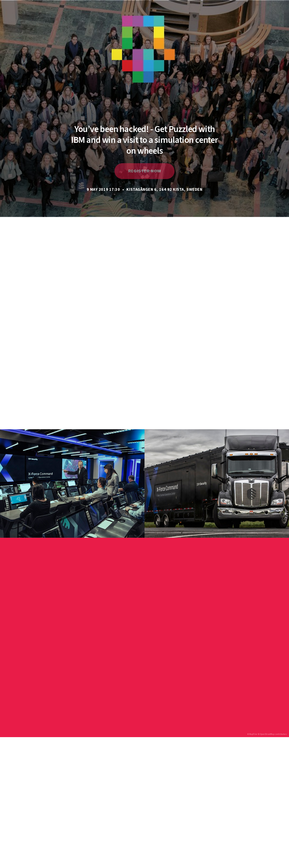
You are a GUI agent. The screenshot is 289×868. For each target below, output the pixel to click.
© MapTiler (252, 734)
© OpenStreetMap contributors (272, 734)
